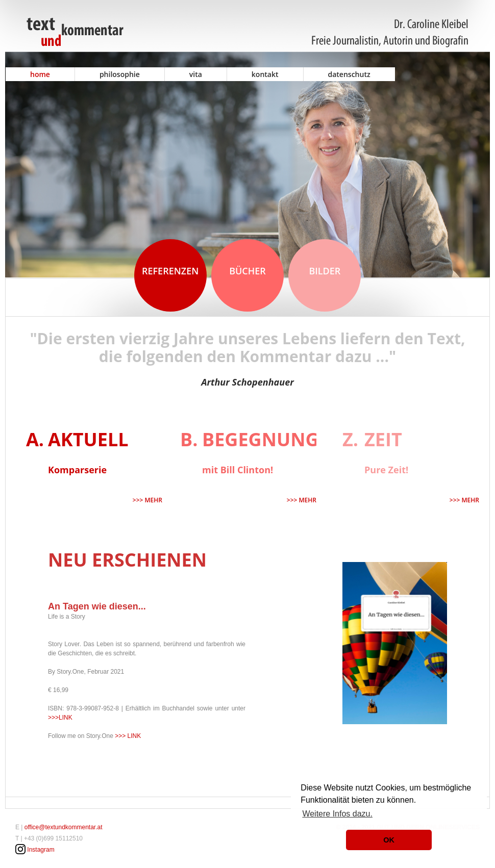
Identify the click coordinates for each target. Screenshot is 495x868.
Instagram (41, 850)
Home (40, 74)
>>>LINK (60, 718)
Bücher (247, 271)
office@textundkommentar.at (64, 827)
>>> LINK (128, 736)
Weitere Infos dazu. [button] (337, 814)
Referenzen (170, 271)
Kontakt (265, 74)
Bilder (325, 271)
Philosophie (120, 74)
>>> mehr (147, 500)
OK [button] (389, 840)
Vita (196, 74)
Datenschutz (349, 74)
